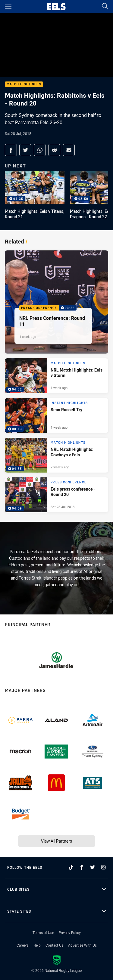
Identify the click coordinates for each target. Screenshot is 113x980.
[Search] (105, 6)
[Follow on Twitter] (93, 867)
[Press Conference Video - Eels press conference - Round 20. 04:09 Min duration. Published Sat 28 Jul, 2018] (56, 495)
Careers (23, 945)
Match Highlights (24, 84)
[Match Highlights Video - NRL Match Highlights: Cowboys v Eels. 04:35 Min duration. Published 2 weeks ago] (56, 455)
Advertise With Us (82, 945)
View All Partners (56, 841)
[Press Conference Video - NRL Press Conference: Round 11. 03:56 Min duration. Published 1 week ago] (56, 302)
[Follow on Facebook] (82, 867)
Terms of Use (43, 933)
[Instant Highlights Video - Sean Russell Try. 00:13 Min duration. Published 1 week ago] (56, 415)
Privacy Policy (70, 933)
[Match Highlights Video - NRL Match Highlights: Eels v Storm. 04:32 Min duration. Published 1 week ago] (56, 376)
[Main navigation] (8, 7)
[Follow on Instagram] (103, 867)
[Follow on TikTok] (71, 867)
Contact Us (54, 945)
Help (37, 945)
